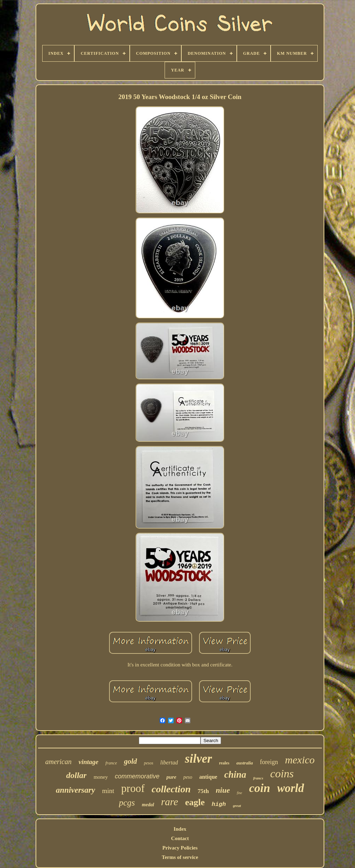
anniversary (75, 790)
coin (259, 788)
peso (188, 777)
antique (208, 777)
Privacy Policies (180, 848)
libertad (169, 763)
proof (133, 788)
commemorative (137, 776)
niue (223, 790)
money (101, 777)
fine (239, 793)
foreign (269, 762)
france (111, 763)
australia (245, 763)
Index (180, 829)
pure (171, 777)
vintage (88, 762)
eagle (195, 802)
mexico (300, 760)
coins (282, 773)
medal (148, 805)
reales (224, 763)
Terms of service (180, 857)
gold (130, 761)
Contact (180, 838)
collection (171, 789)
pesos (149, 763)
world (291, 788)
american (59, 762)
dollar (77, 775)
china (235, 775)
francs (258, 778)
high (219, 804)
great (237, 806)
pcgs (127, 803)
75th (203, 791)
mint (108, 791)
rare (170, 802)
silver (198, 759)
